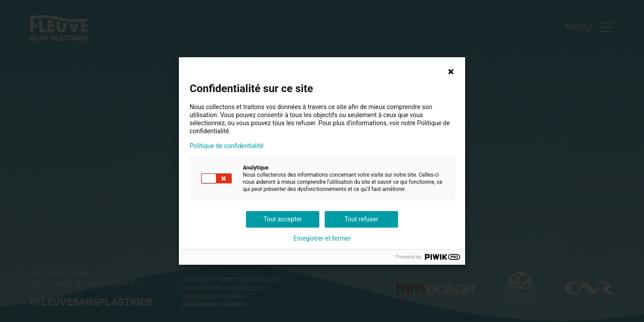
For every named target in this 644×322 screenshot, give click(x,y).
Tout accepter (283, 219)
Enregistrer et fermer (322, 238)
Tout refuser (361, 219)
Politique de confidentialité (227, 146)
